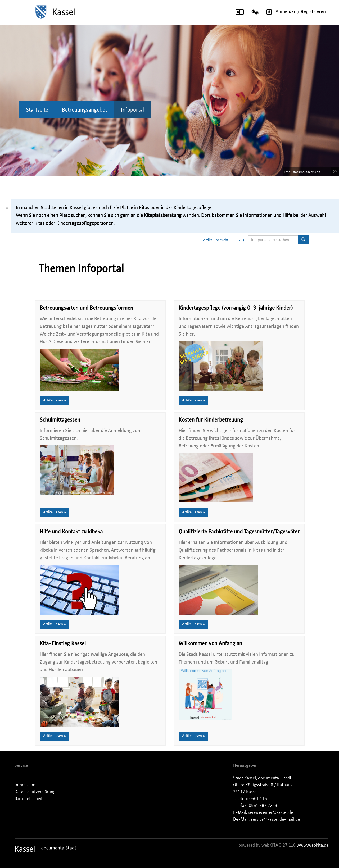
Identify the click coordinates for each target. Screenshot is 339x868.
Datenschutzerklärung (35, 792)
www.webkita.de (313, 845)
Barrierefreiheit (29, 799)
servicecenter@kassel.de (271, 812)
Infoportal (132, 110)
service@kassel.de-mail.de (275, 819)
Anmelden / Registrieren (294, 12)
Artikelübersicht (216, 240)
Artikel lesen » (55, 400)
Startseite (37, 110)
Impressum (25, 785)
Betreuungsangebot (85, 110)
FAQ (241, 240)
